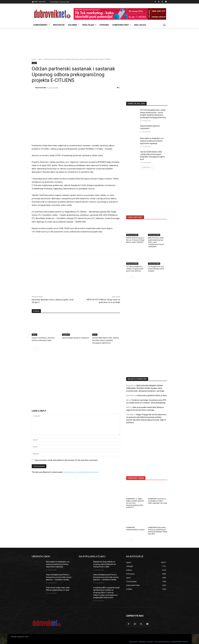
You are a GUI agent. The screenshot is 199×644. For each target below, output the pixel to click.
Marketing (142, 642)
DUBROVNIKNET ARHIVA (179, 642)
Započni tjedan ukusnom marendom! (76, 338)
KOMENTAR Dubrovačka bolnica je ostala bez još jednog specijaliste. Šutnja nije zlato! (158, 531)
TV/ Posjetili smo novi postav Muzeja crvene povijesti (156, 269)
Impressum (133, 642)
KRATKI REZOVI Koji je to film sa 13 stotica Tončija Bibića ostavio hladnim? (135, 240)
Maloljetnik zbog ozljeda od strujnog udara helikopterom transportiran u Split (105, 564)
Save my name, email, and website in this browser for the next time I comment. (66, 460)
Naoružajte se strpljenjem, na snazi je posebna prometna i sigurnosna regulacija (152, 141)
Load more (147, 167)
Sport (95, 335)
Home (34, 59)
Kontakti (150, 642)
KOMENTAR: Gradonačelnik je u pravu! (135, 529)
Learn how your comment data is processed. (81, 472)
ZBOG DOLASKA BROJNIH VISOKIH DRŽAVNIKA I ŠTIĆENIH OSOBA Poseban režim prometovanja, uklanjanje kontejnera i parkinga (145, 388)
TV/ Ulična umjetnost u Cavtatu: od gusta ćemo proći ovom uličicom (135, 269)
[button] (164, 25)
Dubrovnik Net (41, 88)
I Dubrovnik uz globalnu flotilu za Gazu (151, 395)
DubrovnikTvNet (132, 235)
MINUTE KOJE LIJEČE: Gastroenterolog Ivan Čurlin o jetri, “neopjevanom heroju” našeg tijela (156, 242)
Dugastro (66, 335)
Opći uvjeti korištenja (162, 642)
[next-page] (37, 348)
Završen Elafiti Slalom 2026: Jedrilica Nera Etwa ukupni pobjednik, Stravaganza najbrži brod (106, 340)
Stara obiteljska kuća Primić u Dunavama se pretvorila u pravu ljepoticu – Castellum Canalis (59, 577)
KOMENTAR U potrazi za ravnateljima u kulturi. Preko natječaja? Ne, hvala (157, 501)
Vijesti (40, 59)
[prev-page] (33, 348)
